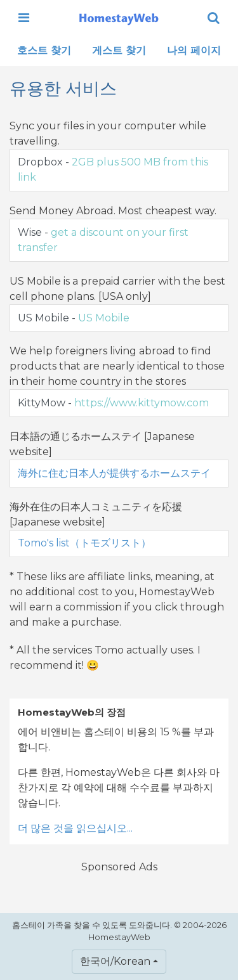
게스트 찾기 (119, 50)
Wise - (103, 240)
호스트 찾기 (44, 50)
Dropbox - (113, 170)
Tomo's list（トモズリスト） (84, 543)
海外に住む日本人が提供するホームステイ (114, 473)
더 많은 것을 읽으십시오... (75, 828)
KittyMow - (113, 403)
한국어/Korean (115, 961)
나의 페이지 (194, 50)
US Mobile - (74, 318)
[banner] (119, 18)
